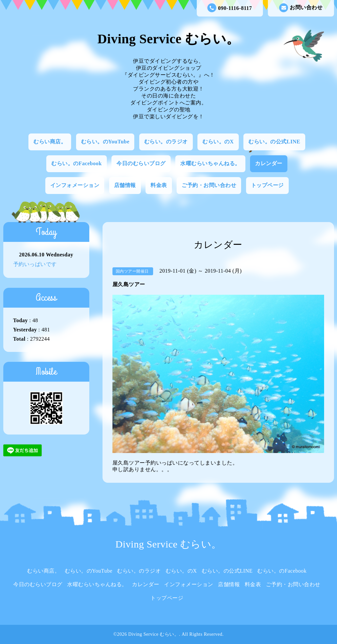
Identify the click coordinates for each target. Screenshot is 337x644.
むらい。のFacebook (76, 163)
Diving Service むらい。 (168, 39)
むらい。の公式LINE (274, 142)
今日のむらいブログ (141, 163)
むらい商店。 (50, 142)
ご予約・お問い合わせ (209, 185)
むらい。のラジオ (166, 142)
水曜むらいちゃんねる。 (210, 163)
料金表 (159, 185)
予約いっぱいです (35, 264)
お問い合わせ (301, 8)
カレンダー (269, 163)
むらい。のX (218, 142)
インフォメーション (75, 185)
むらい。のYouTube (105, 142)
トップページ (267, 185)
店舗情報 (125, 185)
